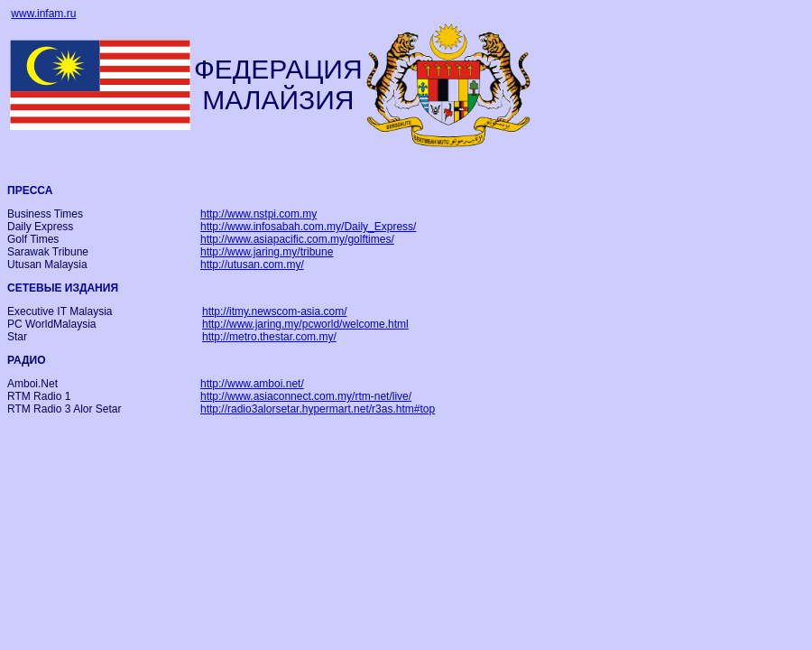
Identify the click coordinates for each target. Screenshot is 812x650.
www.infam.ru (43, 14)
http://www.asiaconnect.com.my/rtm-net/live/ (306, 396)
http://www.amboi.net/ (252, 384)
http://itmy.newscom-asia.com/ (275, 311)
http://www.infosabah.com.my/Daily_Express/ (308, 227)
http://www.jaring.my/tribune (267, 252)
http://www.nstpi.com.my (258, 214)
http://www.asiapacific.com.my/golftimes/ (297, 239)
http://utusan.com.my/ (252, 265)
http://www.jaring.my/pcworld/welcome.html (305, 324)
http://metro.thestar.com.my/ (269, 337)
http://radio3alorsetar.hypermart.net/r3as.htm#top (318, 409)
